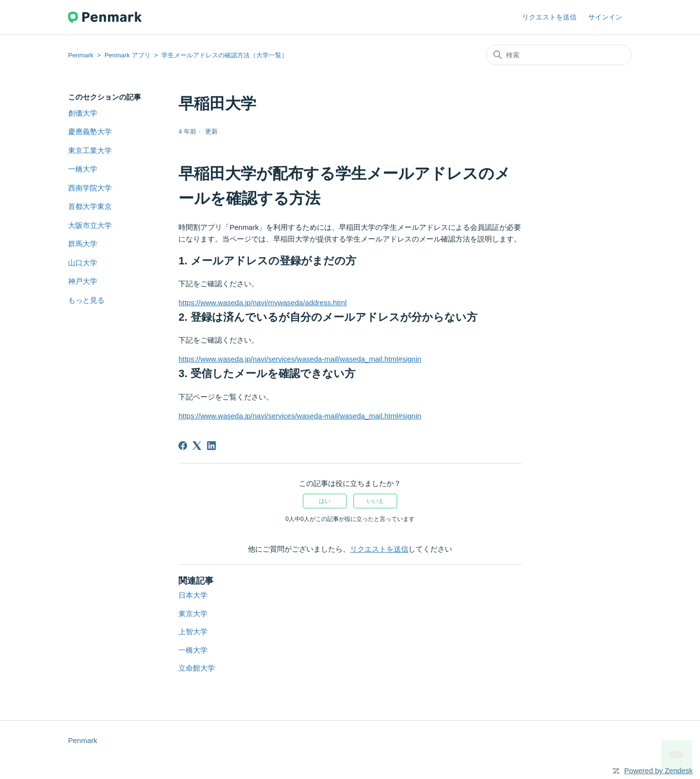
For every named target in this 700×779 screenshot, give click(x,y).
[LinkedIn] (211, 446)
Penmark (81, 55)
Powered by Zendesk (658, 770)
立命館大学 (197, 668)
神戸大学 (83, 281)
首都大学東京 (90, 206)
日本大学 (193, 595)
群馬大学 (83, 244)
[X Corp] (197, 446)
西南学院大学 (90, 188)
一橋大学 (83, 169)
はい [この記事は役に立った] (325, 501)
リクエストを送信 (549, 17)
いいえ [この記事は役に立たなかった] (375, 501)
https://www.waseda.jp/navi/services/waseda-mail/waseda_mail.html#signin (300, 359)
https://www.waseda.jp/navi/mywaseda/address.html (262, 303)
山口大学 (83, 263)
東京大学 (193, 614)
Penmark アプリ (128, 55)
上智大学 (193, 632)
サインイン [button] (605, 17)
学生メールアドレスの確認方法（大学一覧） (225, 55)
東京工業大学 (90, 150)
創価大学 (83, 113)
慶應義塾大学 (90, 131)
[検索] (559, 55)
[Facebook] (183, 446)
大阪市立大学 (90, 225)
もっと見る (86, 300)
